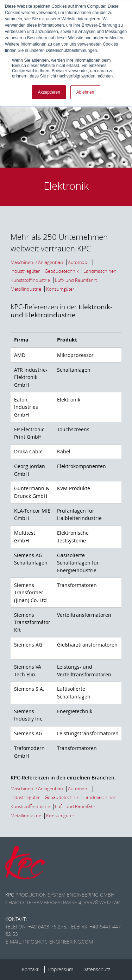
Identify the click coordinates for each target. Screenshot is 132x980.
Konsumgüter (60, 289)
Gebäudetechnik (62, 271)
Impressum (61, 969)
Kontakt (30, 969)
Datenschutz (96, 969)
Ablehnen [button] (85, 92)
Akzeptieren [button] (49, 92)
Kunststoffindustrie (30, 280)
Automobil (79, 262)
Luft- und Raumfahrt (76, 280)
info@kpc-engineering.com (58, 942)
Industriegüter (25, 271)
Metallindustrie (26, 289)
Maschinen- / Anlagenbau (37, 262)
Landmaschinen (100, 271)
